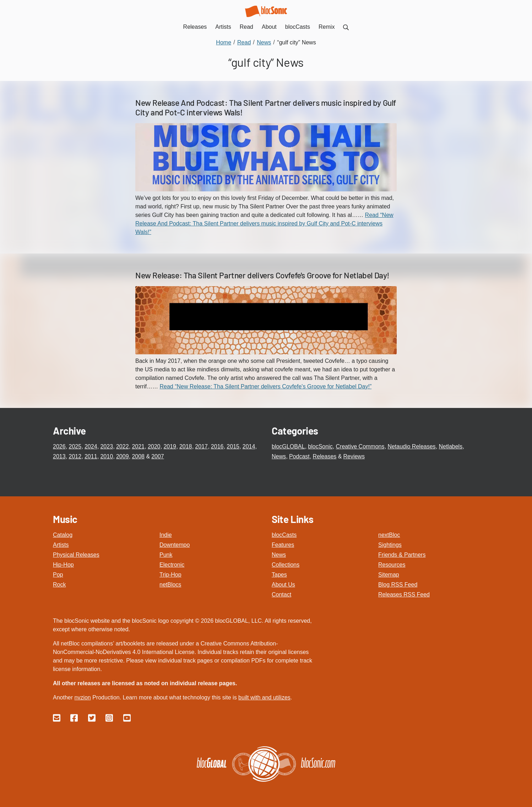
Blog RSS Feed (398, 585)
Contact (281, 595)
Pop (58, 575)
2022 (123, 446)
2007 (158, 456)
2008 (138, 456)
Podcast (299, 456)
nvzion (82, 697)
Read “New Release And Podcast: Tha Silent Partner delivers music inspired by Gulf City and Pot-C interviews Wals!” (264, 223)
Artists (61, 545)
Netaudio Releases (411, 446)
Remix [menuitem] (327, 27)
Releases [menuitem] (195, 27)
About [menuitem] (269, 27)
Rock (59, 585)
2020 (154, 446)
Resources (392, 565)
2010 (107, 456)
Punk (166, 555)
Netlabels (450, 446)
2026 (59, 446)
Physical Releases (76, 555)
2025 (75, 446)
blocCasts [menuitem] (298, 27)
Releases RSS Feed (404, 595)
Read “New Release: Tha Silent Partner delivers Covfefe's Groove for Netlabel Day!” (265, 386)
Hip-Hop (63, 565)
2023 (107, 446)
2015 (233, 446)
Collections (286, 565)
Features (283, 545)
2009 (123, 456)
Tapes (279, 575)
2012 (75, 456)
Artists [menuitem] (223, 27)
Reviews (354, 456)
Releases (325, 456)
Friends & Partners (402, 555)
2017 (201, 446)
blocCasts (284, 535)
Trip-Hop (170, 575)
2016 (217, 446)
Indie (166, 535)
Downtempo (175, 545)
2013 (59, 456)
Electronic (172, 565)
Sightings (390, 545)
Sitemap (389, 575)
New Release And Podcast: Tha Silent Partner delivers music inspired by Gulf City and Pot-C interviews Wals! (266, 108)
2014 (249, 446)
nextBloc (389, 535)
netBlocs (170, 585)
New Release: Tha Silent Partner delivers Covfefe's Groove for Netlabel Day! (262, 275)
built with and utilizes (264, 697)
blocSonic (320, 446)
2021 (138, 446)
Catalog (63, 535)
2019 (170, 446)
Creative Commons (360, 446)
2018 (186, 446)
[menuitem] (346, 27)
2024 (91, 446)
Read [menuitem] (246, 27)
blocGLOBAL (288, 446)
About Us (283, 585)
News (279, 456)
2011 (91, 456)
